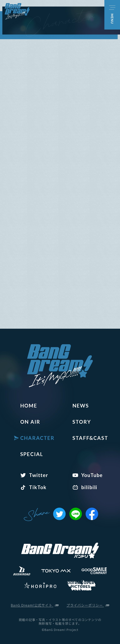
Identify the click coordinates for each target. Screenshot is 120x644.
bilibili (89, 487)
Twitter (39, 475)
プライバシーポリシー (88, 605)
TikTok (38, 487)
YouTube (92, 475)
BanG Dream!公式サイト (35, 605)
